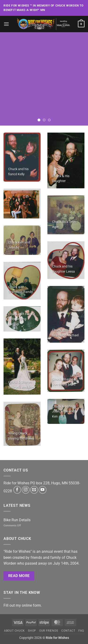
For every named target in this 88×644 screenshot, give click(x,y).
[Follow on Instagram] (26, 490)
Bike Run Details (17, 520)
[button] (6, 24)
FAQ (81, 631)
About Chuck (14, 631)
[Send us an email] (34, 490)
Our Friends (49, 631)
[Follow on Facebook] (17, 490)
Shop (32, 631)
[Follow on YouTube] (43, 490)
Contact (68, 631)
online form (31, 605)
